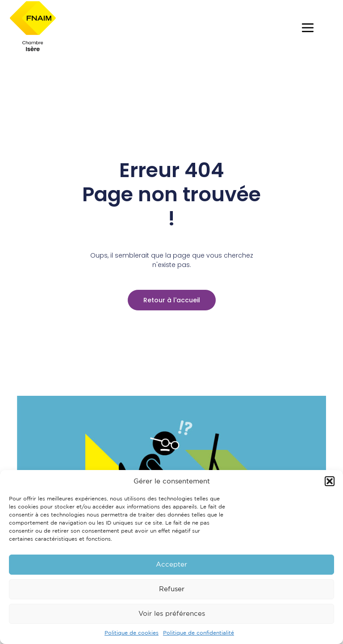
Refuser (172, 589)
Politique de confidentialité (199, 633)
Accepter (171, 565)
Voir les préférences (172, 614)
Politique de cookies (132, 633)
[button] (330, 481)
